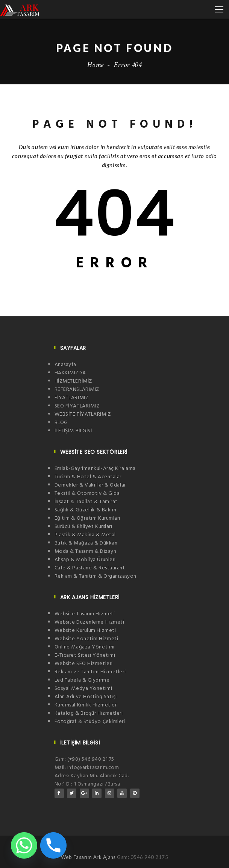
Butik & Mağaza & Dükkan (86, 543)
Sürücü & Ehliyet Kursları (83, 527)
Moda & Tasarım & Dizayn (86, 551)
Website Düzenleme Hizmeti (89, 622)
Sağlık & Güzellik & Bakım (86, 510)
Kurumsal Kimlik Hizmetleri (86, 705)
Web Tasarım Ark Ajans (89, 857)
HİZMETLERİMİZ (73, 381)
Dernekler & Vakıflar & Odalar (90, 485)
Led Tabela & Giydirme (82, 680)
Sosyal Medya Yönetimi (83, 689)
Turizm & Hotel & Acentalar (88, 477)
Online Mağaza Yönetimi (85, 647)
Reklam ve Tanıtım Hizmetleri (90, 672)
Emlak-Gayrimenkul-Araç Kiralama (95, 469)
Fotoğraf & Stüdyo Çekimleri (90, 722)
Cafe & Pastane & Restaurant (90, 568)
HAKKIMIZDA (70, 373)
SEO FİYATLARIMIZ (77, 406)
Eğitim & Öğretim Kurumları (88, 518)
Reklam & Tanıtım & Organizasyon (96, 576)
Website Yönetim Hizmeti (86, 639)
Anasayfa (65, 365)
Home (96, 65)
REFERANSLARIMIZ (77, 390)
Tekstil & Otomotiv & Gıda (87, 493)
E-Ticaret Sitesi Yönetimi (85, 655)
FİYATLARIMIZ (72, 398)
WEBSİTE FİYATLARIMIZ (83, 414)
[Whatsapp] (24, 845)
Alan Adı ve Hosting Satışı (86, 697)
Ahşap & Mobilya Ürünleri (85, 560)
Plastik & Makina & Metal (85, 535)
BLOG (61, 423)
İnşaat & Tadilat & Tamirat (86, 502)
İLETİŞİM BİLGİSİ (73, 431)
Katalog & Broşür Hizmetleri (89, 713)
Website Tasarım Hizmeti (85, 614)
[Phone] (53, 845)
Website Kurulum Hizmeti (85, 631)
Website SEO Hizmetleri (84, 664)
